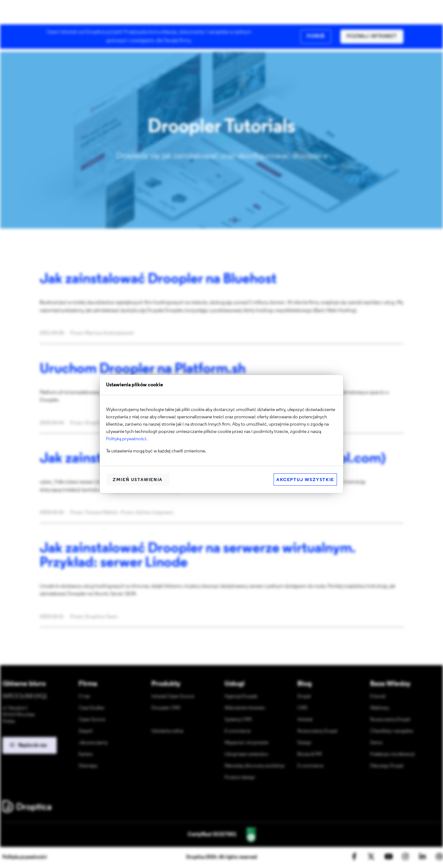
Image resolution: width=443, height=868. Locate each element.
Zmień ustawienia (138, 480)
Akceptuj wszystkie (305, 480)
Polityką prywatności (126, 439)
